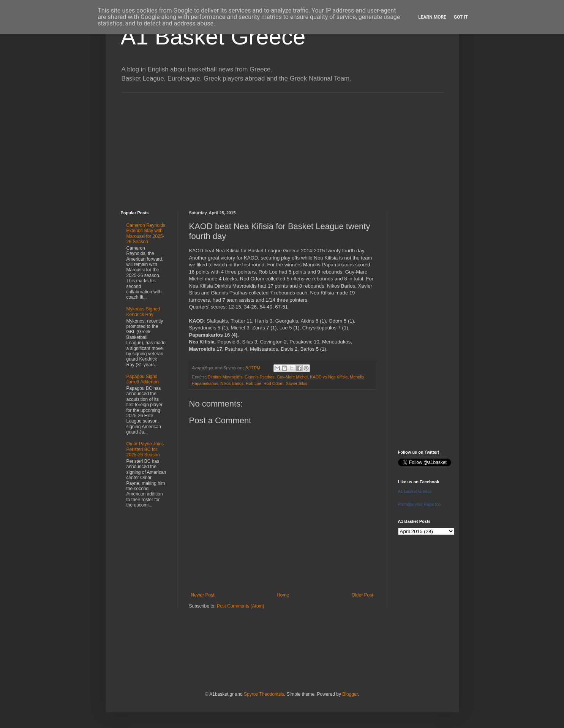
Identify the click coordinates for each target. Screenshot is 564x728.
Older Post (363, 595)
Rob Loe (254, 383)
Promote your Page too (419, 504)
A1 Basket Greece (213, 37)
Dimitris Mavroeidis (225, 377)
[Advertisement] (282, 146)
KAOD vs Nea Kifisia (329, 377)
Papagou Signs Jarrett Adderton (143, 379)
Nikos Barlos (232, 383)
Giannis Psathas (260, 377)
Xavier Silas (296, 383)
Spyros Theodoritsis (264, 694)
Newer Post (203, 595)
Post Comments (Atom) (241, 606)
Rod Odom (273, 383)
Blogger (350, 694)
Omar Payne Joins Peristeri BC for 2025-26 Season (145, 449)
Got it (461, 17)
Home (283, 595)
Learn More (432, 17)
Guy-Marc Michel (292, 377)
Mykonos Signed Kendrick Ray (143, 312)
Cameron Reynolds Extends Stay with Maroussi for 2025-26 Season (146, 233)
